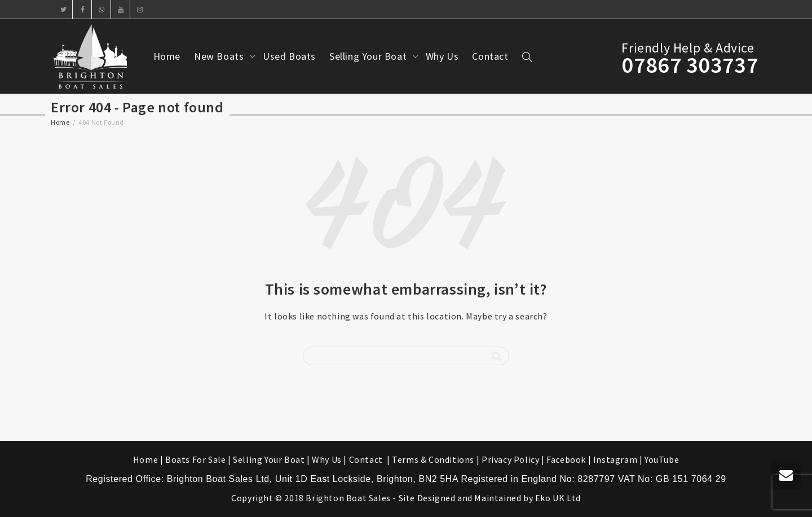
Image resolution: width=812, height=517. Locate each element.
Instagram (615, 459)
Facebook (566, 459)
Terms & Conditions (433, 459)
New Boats (220, 56)
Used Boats (289, 56)
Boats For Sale (195, 459)
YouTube (662, 459)
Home (167, 56)
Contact (490, 56)
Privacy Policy (510, 459)
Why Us (442, 56)
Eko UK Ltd (558, 498)
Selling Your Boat (369, 56)
